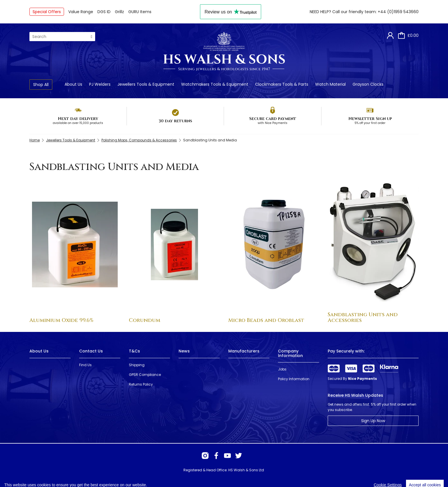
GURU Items (140, 12)
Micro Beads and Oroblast (266, 320)
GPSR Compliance (145, 375)
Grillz (119, 12)
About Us (73, 84)
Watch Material (330, 84)
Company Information (290, 353)
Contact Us (91, 351)
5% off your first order (370, 123)
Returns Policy (141, 384)
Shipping (137, 365)
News (184, 351)
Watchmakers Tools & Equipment (215, 84)
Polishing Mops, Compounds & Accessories (139, 140)
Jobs (282, 369)
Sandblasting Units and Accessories (363, 317)
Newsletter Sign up (370, 119)
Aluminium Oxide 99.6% (61, 320)
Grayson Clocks (368, 84)
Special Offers (47, 12)
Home (35, 140)
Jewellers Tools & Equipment (146, 84)
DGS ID (104, 12)
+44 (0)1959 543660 (398, 12)
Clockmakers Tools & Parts (282, 84)
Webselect (118, 475)
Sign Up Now (373, 421)
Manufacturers (244, 351)
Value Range (81, 12)
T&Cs (134, 351)
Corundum (145, 320)
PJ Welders (100, 84)
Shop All (41, 85)
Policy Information (294, 379)
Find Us (85, 365)
